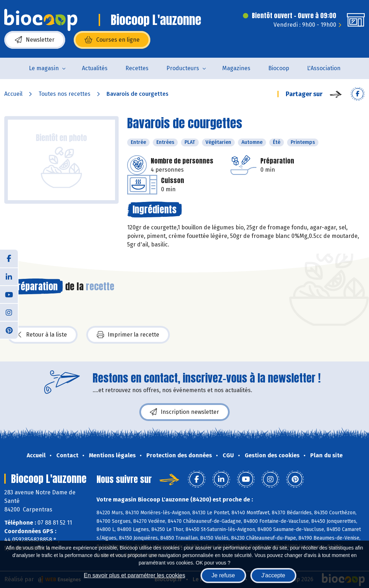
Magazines (236, 68)
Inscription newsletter (184, 412)
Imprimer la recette (128, 335)
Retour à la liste (42, 335)
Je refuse (223, 575)
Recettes (137, 68)
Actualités (95, 68)
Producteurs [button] (183, 68)
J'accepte (273, 575)
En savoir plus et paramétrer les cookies (134, 575)
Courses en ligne (112, 40)
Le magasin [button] (44, 68)
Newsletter (35, 40)
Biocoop (279, 68)
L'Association (324, 68)
